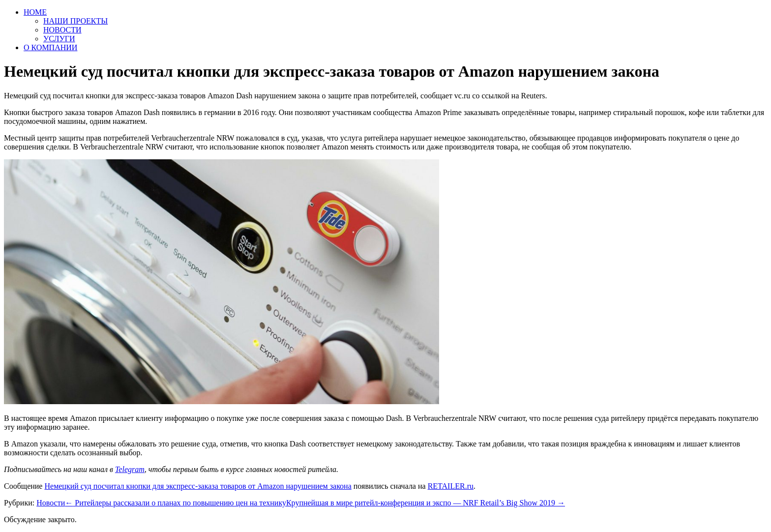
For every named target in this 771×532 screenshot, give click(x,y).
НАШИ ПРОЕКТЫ (75, 21)
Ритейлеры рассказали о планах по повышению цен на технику (176, 503)
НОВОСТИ (62, 30)
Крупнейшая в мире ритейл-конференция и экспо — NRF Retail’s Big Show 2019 (426, 503)
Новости (51, 503)
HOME (35, 12)
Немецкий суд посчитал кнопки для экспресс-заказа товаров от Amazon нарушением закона (198, 486)
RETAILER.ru (451, 486)
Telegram (130, 469)
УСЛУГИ (59, 39)
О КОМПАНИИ (50, 47)
